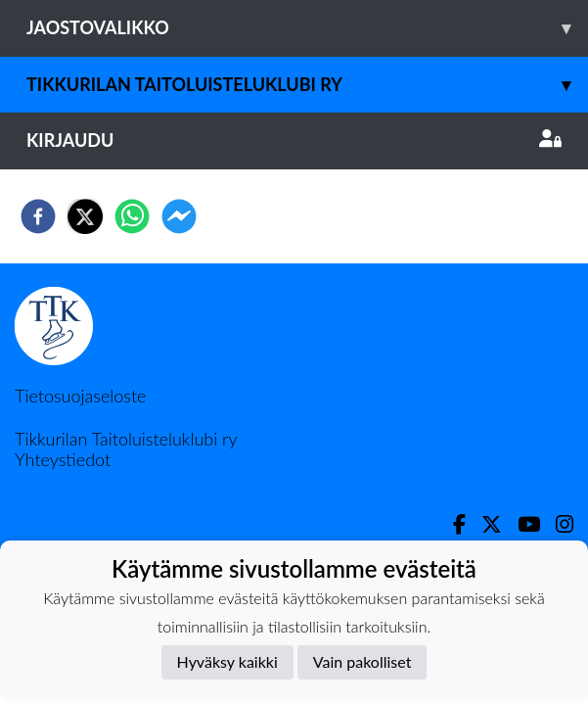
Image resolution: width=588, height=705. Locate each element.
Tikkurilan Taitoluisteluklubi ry (307, 85)
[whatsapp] (132, 216)
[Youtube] (521, 524)
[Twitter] (484, 524)
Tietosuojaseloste (80, 396)
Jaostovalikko (307, 28)
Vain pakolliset (362, 661)
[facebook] (38, 216)
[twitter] (85, 216)
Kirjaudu (294, 140)
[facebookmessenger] (179, 216)
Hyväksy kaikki (227, 661)
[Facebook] (452, 524)
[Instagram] (557, 524)
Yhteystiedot (63, 459)
